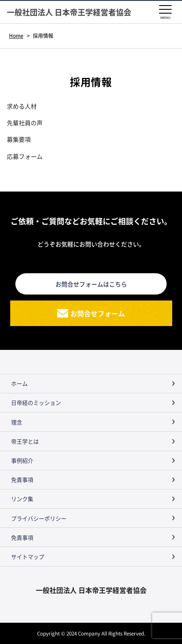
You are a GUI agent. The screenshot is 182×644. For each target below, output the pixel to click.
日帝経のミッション (36, 402)
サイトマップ (28, 557)
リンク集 (22, 499)
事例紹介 (22, 460)
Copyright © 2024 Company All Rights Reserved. (91, 633)
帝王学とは (25, 441)
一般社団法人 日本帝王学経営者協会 (69, 12)
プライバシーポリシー (39, 518)
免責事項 (22, 479)
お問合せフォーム (98, 313)
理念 (17, 422)
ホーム (19, 383)
